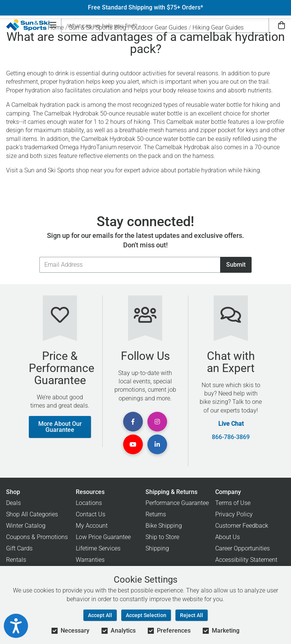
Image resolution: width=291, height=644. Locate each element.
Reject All (192, 615)
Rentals (16, 560)
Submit (236, 265)
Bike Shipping (164, 526)
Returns (156, 514)
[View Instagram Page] (157, 422)
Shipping (157, 548)
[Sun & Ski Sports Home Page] (28, 25)
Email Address (39, 257)
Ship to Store (162, 537)
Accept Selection (146, 615)
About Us (228, 537)
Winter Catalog (26, 526)
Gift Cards (19, 548)
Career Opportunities (242, 548)
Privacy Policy (234, 514)
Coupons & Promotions (37, 537)
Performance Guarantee (177, 503)
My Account (92, 526)
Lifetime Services (98, 548)
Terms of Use (233, 503)
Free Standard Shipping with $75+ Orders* (145, 8)
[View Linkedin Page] (157, 444)
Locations (89, 503)
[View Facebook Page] (133, 422)
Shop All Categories (32, 514)
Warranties (90, 560)
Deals (13, 503)
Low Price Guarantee (103, 537)
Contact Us (91, 514)
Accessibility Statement (246, 560)
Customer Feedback (242, 526)
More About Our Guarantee (60, 427)
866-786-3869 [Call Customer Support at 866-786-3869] (231, 437)
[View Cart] (282, 26)
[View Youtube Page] (133, 444)
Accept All (100, 615)
